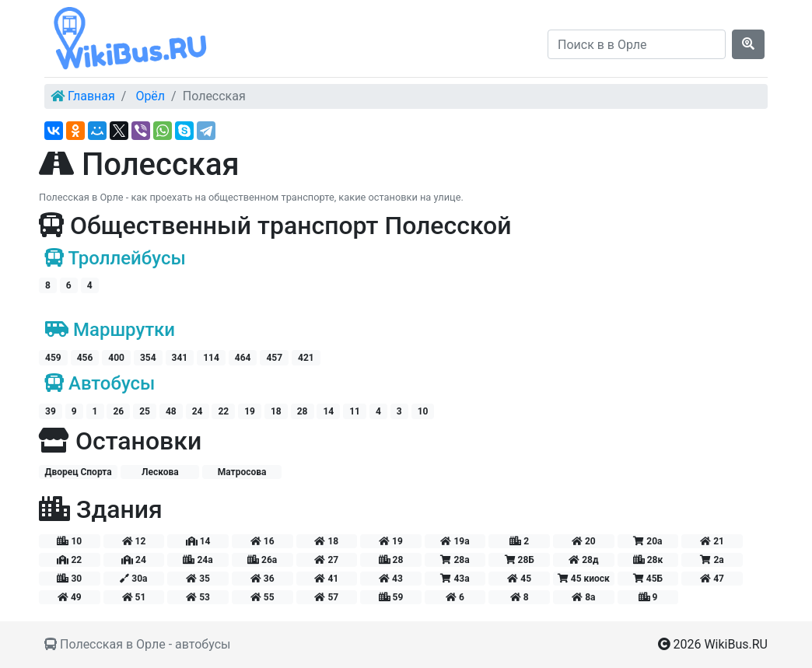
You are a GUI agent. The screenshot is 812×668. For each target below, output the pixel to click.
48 (171, 411)
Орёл (150, 96)
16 (262, 541)
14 (328, 411)
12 (134, 541)
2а (712, 560)
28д (583, 560)
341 (180, 358)
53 (198, 597)
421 (306, 358)
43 (391, 579)
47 (712, 579)
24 (198, 411)
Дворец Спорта (78, 472)
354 (148, 358)
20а (647, 541)
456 (85, 358)
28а (455, 560)
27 (326, 560)
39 (51, 411)
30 (69, 579)
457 (274, 358)
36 (262, 579)
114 (211, 358)
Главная (91, 96)
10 (423, 411)
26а (262, 560)
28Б (520, 560)
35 (198, 579)
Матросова (242, 472)
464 (243, 358)
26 (118, 411)
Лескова (160, 472)
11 (355, 411)
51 (134, 597)
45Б (648, 579)
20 (584, 541)
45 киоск (584, 579)
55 (262, 597)
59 (391, 597)
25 (145, 411)
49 (70, 597)
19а (455, 541)
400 (116, 358)
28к (648, 560)
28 (303, 411)
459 (53, 358)
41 (326, 579)
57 (326, 597)
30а (133, 579)
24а (198, 560)
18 (276, 411)
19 (250, 411)
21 (712, 541)
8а (583, 597)
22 (223, 411)
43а (455, 579)
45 (519, 579)
